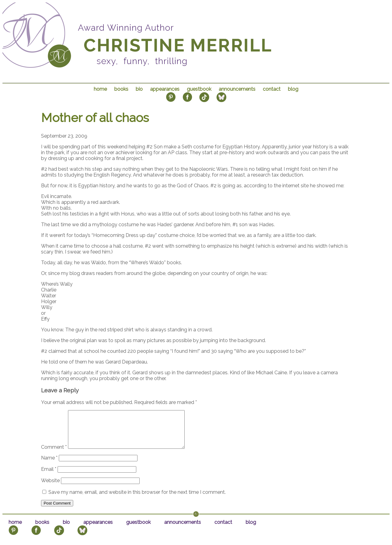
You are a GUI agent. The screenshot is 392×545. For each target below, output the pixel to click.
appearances (165, 89)
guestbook (199, 89)
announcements (237, 89)
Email (49, 476)
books (121, 89)
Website (50, 488)
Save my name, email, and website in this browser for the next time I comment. (137, 499)
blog (293, 89)
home (100, 89)
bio (139, 89)
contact (272, 89)
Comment (54, 454)
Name (49, 465)
